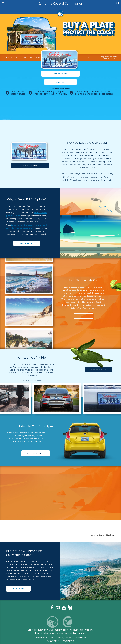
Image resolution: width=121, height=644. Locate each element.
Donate (61, 82)
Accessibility (80, 638)
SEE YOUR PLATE (36, 453)
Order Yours (61, 74)
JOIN (83, 316)
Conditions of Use (44, 638)
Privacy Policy (63, 638)
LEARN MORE (18, 589)
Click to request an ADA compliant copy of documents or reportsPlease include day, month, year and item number (61, 631)
